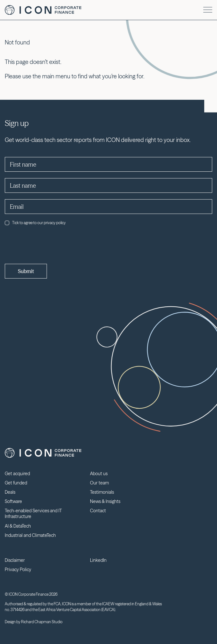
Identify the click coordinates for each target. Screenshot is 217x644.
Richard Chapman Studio (42, 622)
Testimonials (102, 492)
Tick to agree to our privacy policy (35, 223)
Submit (26, 271)
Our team (99, 483)
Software (13, 501)
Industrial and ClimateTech (30, 535)
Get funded (16, 483)
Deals (10, 492)
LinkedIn (98, 560)
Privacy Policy (18, 569)
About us (99, 474)
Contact (98, 511)
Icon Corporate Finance (43, 10)
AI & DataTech (18, 526)
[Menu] (208, 10)
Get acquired (17, 474)
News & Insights (105, 501)
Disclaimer (15, 560)
